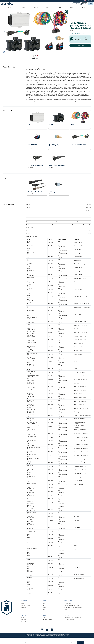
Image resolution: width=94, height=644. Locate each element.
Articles (23, 612)
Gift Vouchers (46, 610)
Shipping (23, 620)
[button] (35, 57)
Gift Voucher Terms (47, 620)
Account (84, 4)
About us (23, 610)
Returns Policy (25, 622)
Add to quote (80, 46)
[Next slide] (63, 32)
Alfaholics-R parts (26, 605)
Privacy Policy (46, 617)
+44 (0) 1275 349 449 (68, 603)
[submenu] (93, 1)
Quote (90, 4)
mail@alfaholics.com (69, 610)
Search (78, 4)
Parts (23, 603)
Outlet (44, 608)
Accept (80, 642)
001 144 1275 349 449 (69, 608)
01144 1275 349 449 (68, 605)
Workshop (24, 608)
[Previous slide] (8, 32)
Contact (23, 617)
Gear (44, 605)
